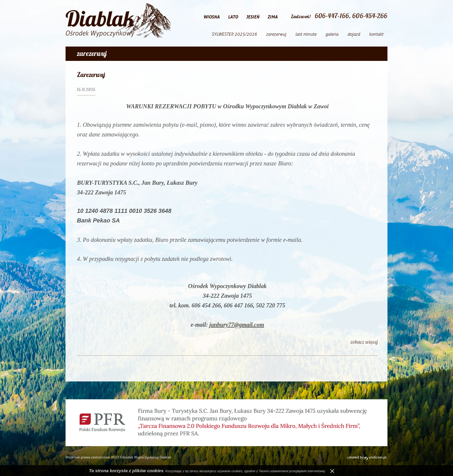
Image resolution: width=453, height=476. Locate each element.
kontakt (376, 34)
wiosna (212, 17)
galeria (332, 34)
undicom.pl (376, 457)
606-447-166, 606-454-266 (351, 16)
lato (233, 17)
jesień (253, 17)
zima (273, 17)
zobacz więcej (364, 342)
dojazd (354, 34)
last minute (306, 34)
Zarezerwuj (91, 75)
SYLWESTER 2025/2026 (234, 34)
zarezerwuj (276, 34)
